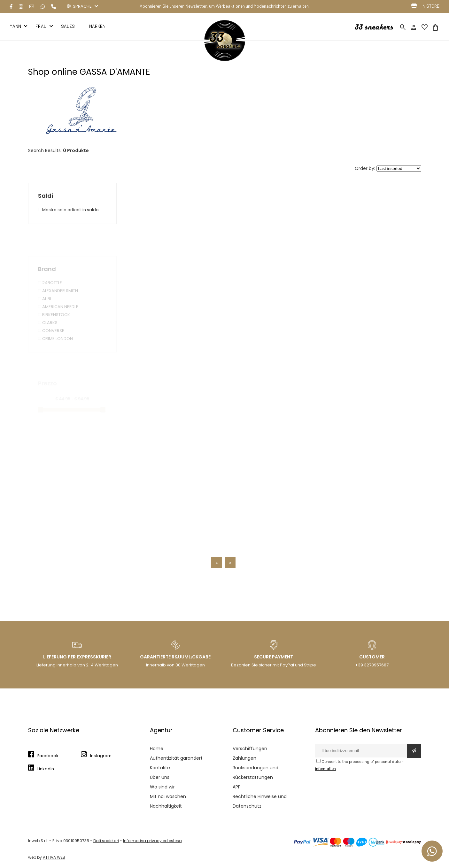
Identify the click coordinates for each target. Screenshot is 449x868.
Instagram (101, 756)
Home (157, 749)
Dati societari (106, 841)
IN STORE (430, 6)
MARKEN (97, 26)
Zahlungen (244, 758)
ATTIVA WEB (54, 857)
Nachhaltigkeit (166, 806)
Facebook (48, 756)
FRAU (41, 26)
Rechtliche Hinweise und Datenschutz (260, 801)
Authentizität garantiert (176, 758)
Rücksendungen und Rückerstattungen (255, 772)
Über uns (160, 777)
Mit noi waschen (168, 796)
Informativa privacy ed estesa (152, 841)
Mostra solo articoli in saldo (68, 210)
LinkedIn (46, 769)
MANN (15, 26)
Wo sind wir (162, 787)
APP (237, 787)
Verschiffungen (250, 749)
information (325, 769)
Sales (68, 26)
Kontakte (160, 768)
